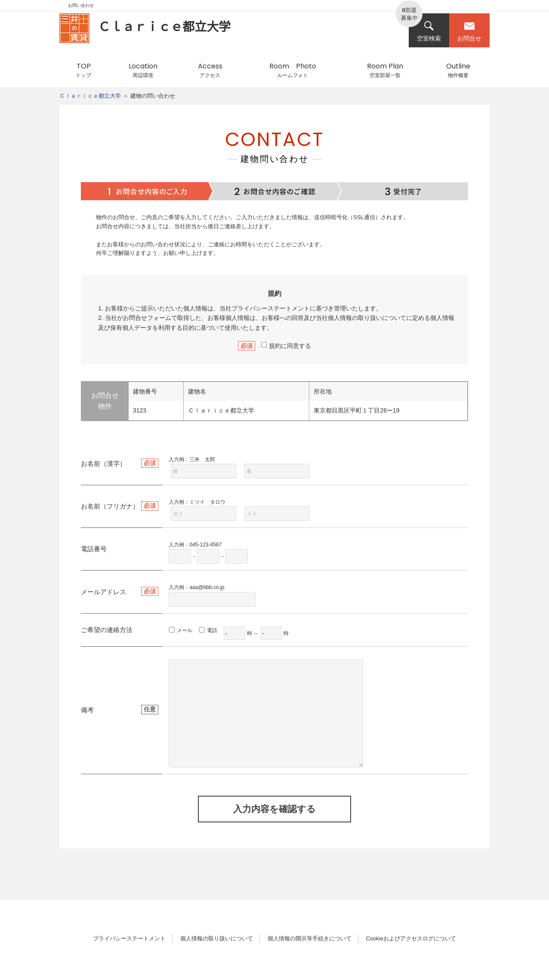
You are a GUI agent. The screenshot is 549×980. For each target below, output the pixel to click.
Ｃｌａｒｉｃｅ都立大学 (90, 96)
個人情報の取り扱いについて (217, 938)
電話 (212, 630)
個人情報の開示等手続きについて (310, 938)
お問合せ (469, 31)
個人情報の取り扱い (355, 318)
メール (185, 630)
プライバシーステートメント (271, 308)
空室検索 (429, 31)
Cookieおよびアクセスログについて (411, 938)
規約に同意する (286, 346)
